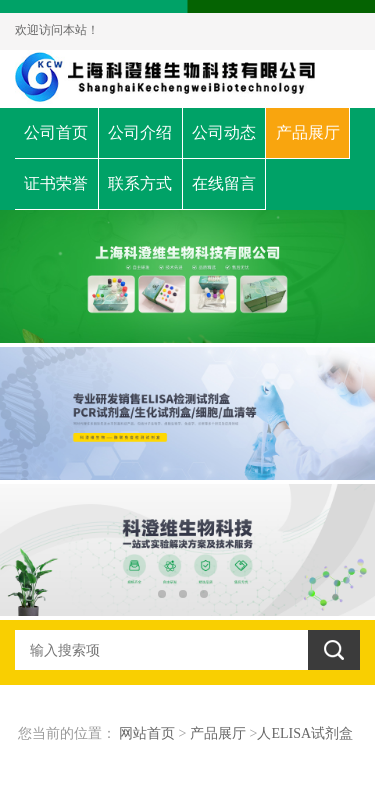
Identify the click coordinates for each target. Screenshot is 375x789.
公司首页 (56, 132)
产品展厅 (308, 132)
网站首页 (147, 733)
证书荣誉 (56, 183)
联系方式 (140, 183)
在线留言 (224, 183)
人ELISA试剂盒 (305, 733)
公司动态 (224, 132)
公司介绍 (140, 132)
